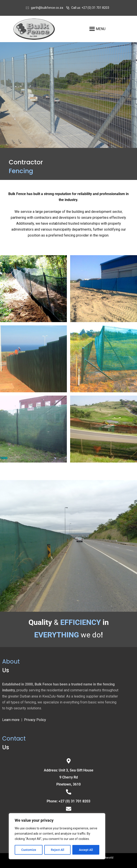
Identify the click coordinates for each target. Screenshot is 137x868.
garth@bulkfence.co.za (47, 8)
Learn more (11, 720)
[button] (107, 29)
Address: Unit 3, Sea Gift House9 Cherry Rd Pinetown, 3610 (69, 777)
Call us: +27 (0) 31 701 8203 (90, 8)
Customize (29, 850)
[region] (57, 836)
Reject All (58, 850)
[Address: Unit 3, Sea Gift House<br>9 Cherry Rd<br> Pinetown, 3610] (69, 761)
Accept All (86, 850)
